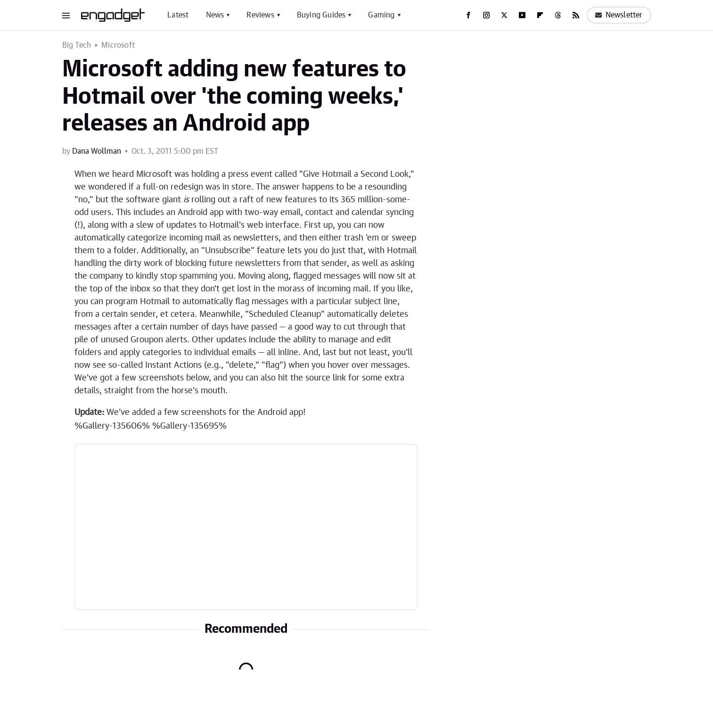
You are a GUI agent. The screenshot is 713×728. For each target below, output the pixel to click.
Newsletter (619, 15)
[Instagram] (486, 15)
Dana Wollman (97, 151)
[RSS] (576, 15)
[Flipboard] (540, 15)
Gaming (381, 15)
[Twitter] (504, 15)
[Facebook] (468, 15)
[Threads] (558, 15)
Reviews (260, 15)
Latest (178, 15)
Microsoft (118, 45)
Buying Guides (321, 15)
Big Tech (77, 45)
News (215, 15)
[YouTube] (522, 15)
